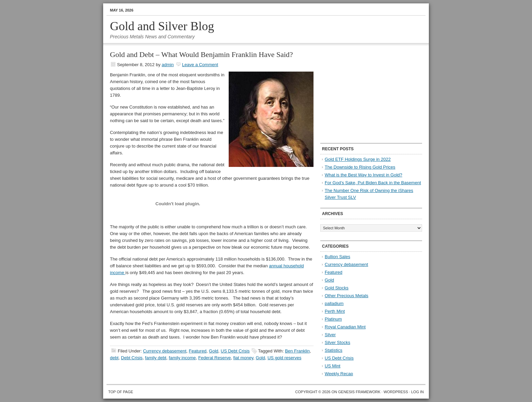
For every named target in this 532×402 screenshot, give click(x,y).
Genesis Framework (359, 392)
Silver (330, 335)
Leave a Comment (200, 65)
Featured (198, 351)
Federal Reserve (214, 358)
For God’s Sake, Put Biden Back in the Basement (373, 183)
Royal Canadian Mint (345, 327)
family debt (156, 358)
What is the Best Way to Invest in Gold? (364, 175)
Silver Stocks (337, 342)
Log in (417, 392)
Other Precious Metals (347, 296)
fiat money (243, 358)
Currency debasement (165, 351)
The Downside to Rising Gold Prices (360, 167)
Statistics (334, 350)
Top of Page (121, 392)
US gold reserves (284, 358)
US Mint (332, 366)
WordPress (396, 392)
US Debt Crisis (235, 351)
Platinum (333, 319)
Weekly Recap (339, 374)
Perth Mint (335, 311)
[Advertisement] (363, 94)
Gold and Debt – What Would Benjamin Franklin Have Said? (201, 54)
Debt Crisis (132, 358)
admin (168, 65)
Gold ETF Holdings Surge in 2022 (358, 159)
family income (182, 358)
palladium (334, 303)
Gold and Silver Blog (162, 26)
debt (114, 358)
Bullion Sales (337, 257)
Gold (214, 351)
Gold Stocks (337, 288)
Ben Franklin (297, 351)
